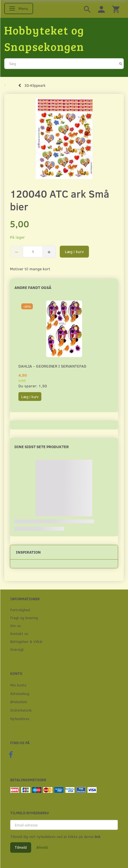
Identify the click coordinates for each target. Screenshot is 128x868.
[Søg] (121, 64)
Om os (15, 626)
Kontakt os (19, 633)
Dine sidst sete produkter (42, 447)
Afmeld (42, 847)
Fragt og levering (24, 618)
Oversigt (17, 649)
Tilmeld (21, 847)
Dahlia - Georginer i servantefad (52, 366)
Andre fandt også (33, 287)
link (97, 837)
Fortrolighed (20, 610)
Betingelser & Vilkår (26, 641)
